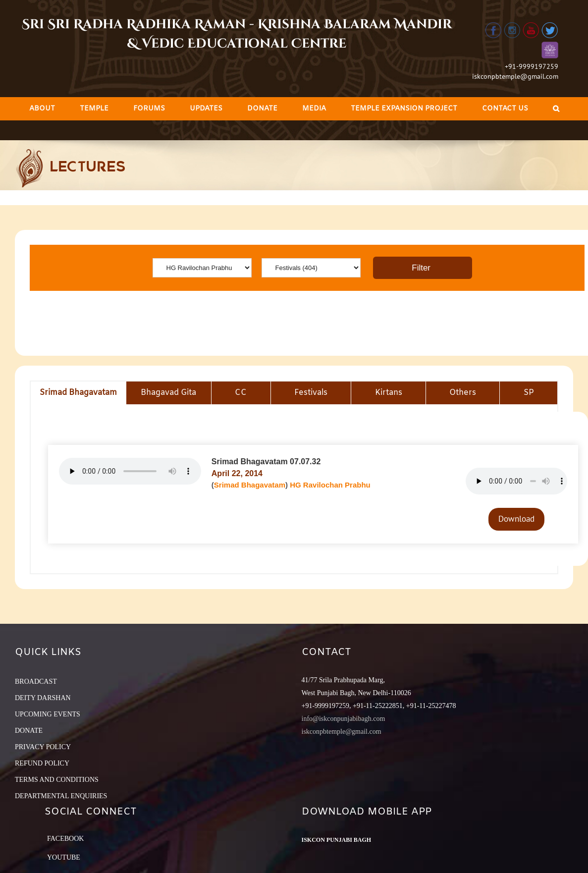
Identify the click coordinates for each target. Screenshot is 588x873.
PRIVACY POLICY (43, 747)
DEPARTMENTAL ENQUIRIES (61, 796)
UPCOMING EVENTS (48, 714)
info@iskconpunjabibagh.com (344, 719)
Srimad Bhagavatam (250, 485)
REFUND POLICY (42, 763)
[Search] (556, 109)
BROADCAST (36, 682)
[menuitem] (42, 109)
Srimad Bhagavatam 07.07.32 (266, 462)
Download (516, 519)
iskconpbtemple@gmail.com (515, 76)
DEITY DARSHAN (43, 698)
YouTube (64, 857)
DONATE (29, 731)
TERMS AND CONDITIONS (57, 780)
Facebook (65, 839)
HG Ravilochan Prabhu (330, 485)
